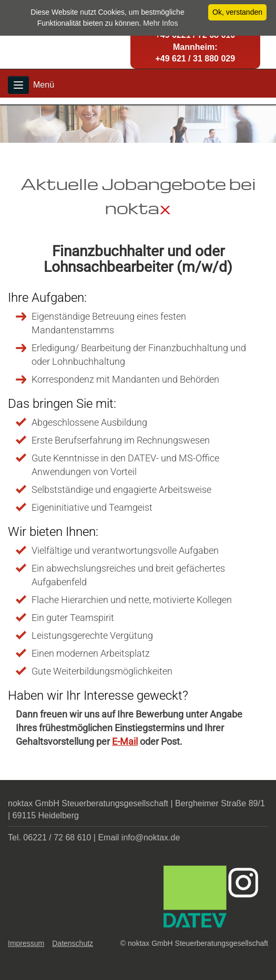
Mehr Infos (160, 23)
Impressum (26, 943)
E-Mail (125, 741)
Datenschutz (73, 943)
